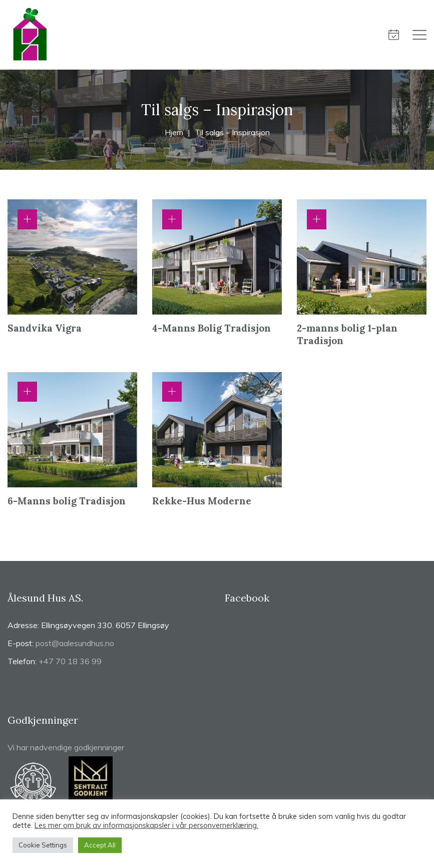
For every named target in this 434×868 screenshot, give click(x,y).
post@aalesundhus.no (75, 643)
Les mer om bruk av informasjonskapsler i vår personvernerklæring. (146, 825)
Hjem (174, 132)
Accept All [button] (100, 845)
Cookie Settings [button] (43, 845)
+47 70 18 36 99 (70, 661)
